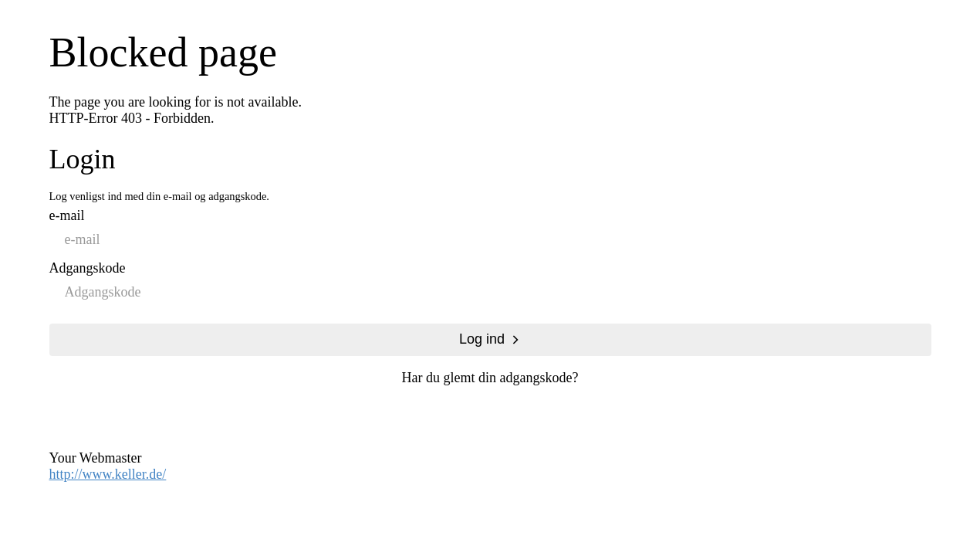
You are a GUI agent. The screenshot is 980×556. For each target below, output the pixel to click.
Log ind (482, 339)
